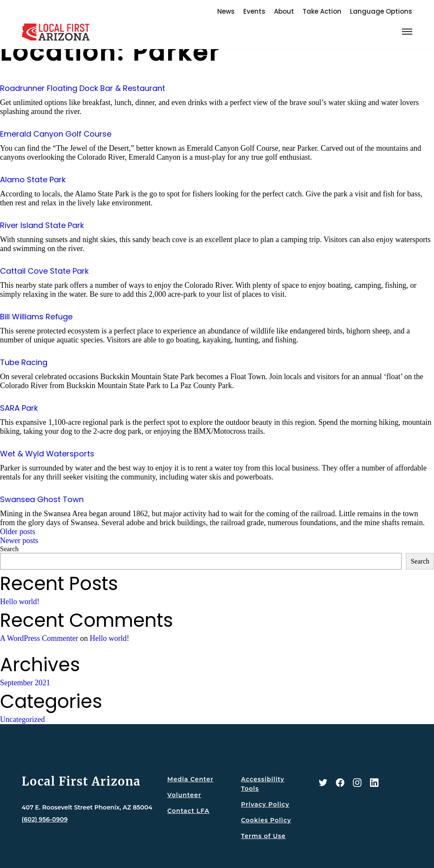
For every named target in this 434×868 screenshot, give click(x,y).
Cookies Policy (266, 820)
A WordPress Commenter (39, 638)
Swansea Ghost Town (42, 499)
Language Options (381, 11)
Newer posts (19, 541)
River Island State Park (42, 225)
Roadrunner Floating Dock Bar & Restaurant (83, 88)
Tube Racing (24, 362)
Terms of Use (264, 836)
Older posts (18, 532)
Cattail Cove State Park (44, 271)
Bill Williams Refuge (36, 317)
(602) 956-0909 (45, 819)
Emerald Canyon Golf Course (56, 134)
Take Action (322, 11)
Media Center (190, 779)
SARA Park (19, 408)
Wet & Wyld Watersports (47, 454)
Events (254, 11)
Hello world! (20, 602)
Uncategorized (22, 719)
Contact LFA (188, 811)
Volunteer (184, 795)
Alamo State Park (33, 180)
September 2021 (25, 683)
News (226, 11)
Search (9, 549)
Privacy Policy (265, 804)
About (284, 11)
